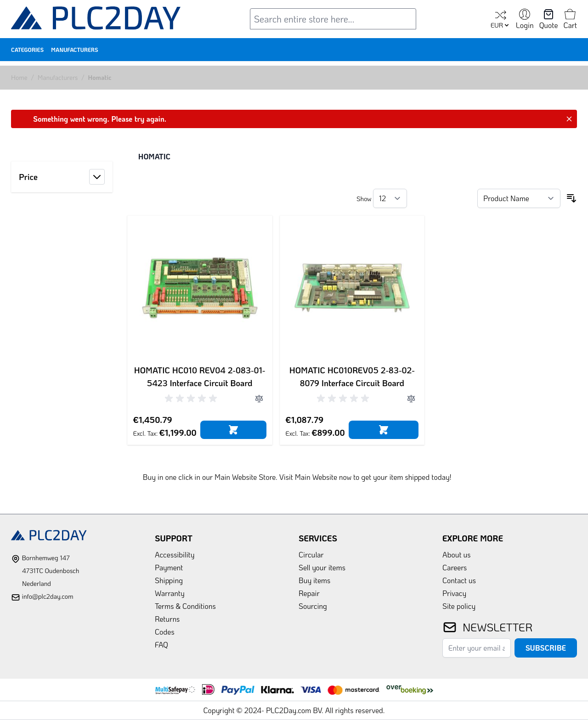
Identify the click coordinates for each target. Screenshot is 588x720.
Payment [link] (169, 567)
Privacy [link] (454, 593)
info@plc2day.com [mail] (47, 596)
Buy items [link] (314, 580)
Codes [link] (165, 632)
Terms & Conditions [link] (185, 606)
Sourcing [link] (313, 606)
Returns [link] (167, 619)
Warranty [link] (170, 593)
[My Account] (525, 20)
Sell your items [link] (322, 567)
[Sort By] (519, 198)
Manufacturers (75, 50)
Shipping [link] (169, 580)
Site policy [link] (459, 606)
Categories (27, 50)
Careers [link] (455, 567)
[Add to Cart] (233, 430)
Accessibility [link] (175, 554)
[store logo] (96, 20)
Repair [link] (309, 593)
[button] (62, 177)
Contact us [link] (459, 580)
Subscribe (546, 648)
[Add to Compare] (259, 399)
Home (19, 77)
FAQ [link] (161, 644)
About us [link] (457, 554)
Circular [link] (311, 554)
